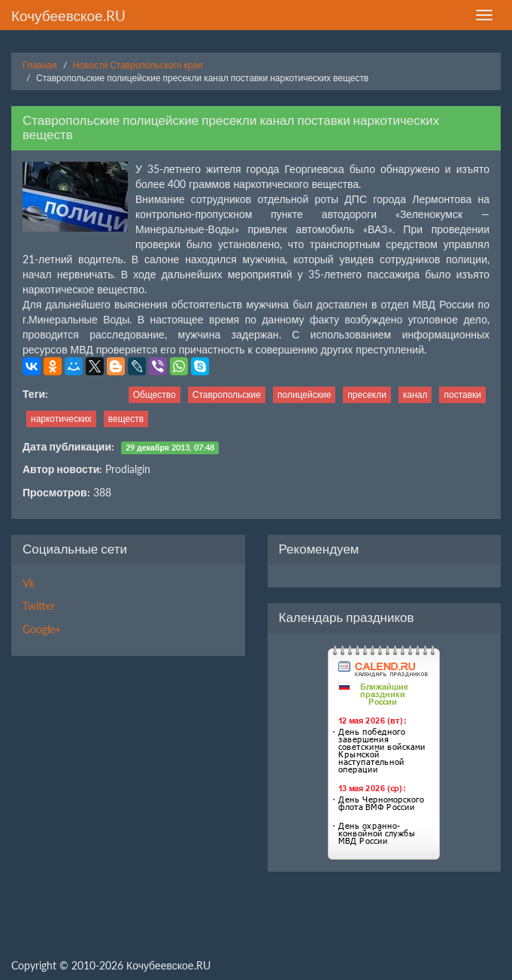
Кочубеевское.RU (68, 15)
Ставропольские (227, 394)
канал (415, 394)
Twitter (39, 606)
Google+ (42, 629)
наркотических (61, 419)
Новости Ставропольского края (138, 65)
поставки (462, 394)
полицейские (304, 394)
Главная (40, 65)
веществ (126, 419)
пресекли (367, 394)
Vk (29, 583)
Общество (155, 394)
